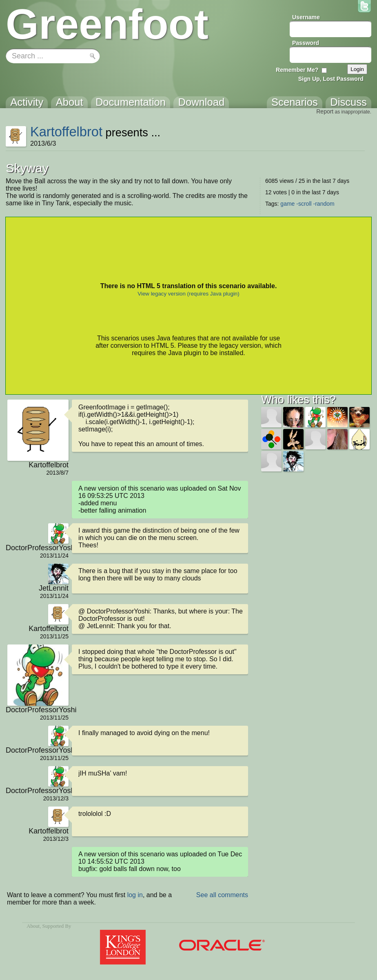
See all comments (222, 895)
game (287, 204)
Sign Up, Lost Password (331, 79)
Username (306, 17)
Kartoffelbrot (66, 132)
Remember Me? (297, 70)
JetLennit (54, 588)
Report (325, 111)
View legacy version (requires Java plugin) (188, 294)
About (33, 926)
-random (324, 204)
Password (306, 43)
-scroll (304, 204)
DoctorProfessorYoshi (37, 548)
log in (135, 895)
